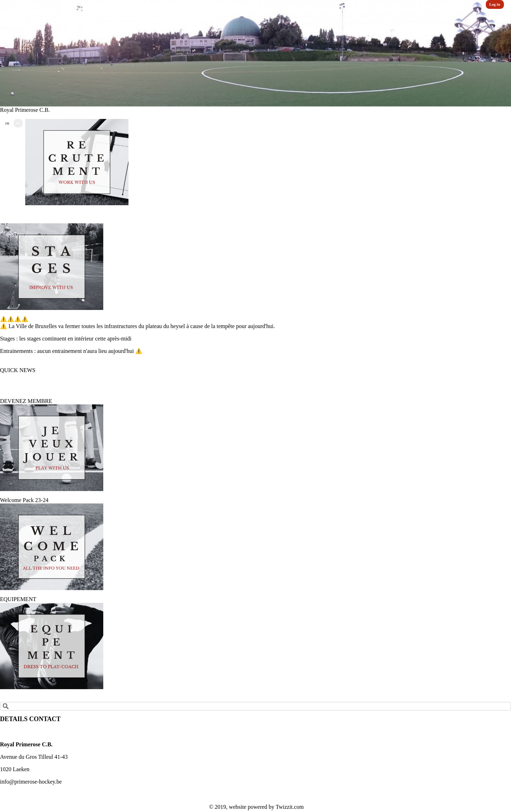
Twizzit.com (290, 807)
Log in (495, 4)
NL (18, 123)
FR (7, 124)
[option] (255, 53)
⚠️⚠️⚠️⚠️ (14, 319)
